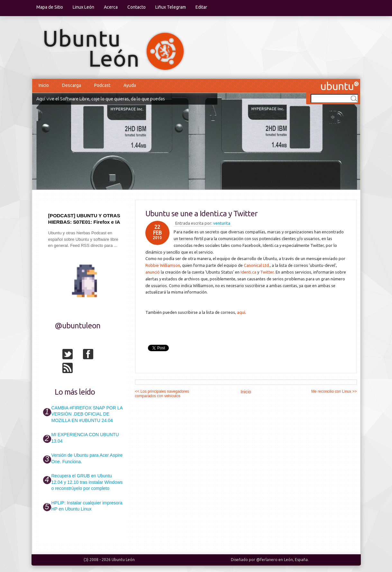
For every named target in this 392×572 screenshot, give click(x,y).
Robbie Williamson (163, 265)
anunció (153, 272)
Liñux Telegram (171, 7)
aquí (241, 312)
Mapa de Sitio (50, 7)
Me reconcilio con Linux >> (334, 391)
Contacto (137, 7)
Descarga (72, 85)
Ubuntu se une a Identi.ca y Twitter (201, 214)
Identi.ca (248, 272)
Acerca (111, 7)
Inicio (44, 85)
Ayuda (130, 85)
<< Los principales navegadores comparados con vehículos (162, 394)
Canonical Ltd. (257, 265)
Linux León (83, 7)
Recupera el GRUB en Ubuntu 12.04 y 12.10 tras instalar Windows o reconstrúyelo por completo (87, 482)
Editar (201, 7)
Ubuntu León (123, 560)
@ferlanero (267, 560)
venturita (222, 223)
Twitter (267, 272)
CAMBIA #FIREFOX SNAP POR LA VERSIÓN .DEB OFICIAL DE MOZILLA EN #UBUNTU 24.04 (87, 414)
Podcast (102, 85)
